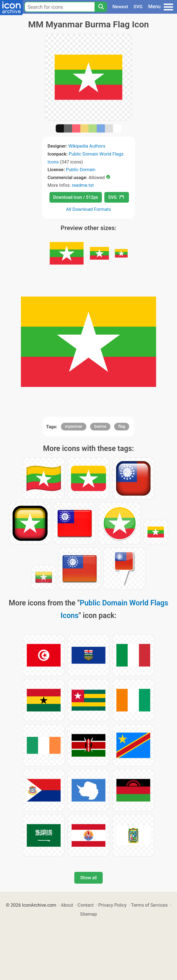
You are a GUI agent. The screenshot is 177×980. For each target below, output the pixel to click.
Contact (86, 905)
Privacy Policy (112, 905)
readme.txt (83, 185)
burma (100, 426)
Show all (88, 878)
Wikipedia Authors (87, 146)
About (67, 905)
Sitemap (88, 914)
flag (122, 426)
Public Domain (81, 169)
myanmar (74, 426)
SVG (138, 7)
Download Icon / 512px (76, 197)
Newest (120, 7)
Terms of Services (149, 905)
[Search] (101, 7)
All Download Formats (89, 209)
